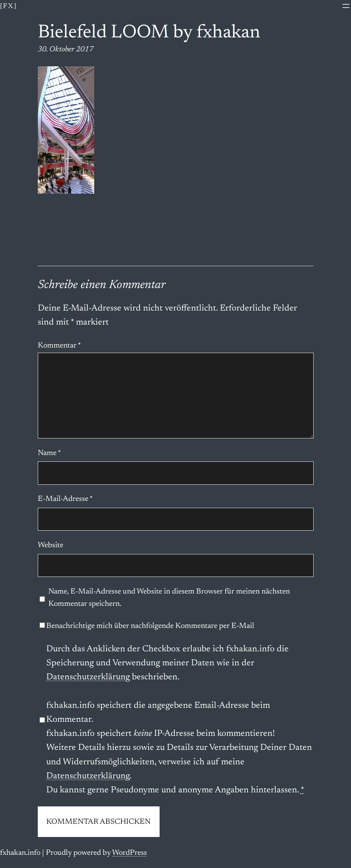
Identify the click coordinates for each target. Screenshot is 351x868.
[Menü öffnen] (346, 6)
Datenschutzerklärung (88, 677)
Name (49, 453)
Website (51, 546)
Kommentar (59, 346)
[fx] (9, 6)
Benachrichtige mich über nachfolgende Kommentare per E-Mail (147, 626)
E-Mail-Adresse (65, 499)
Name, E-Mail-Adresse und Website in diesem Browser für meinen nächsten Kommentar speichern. (169, 598)
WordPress (129, 853)
